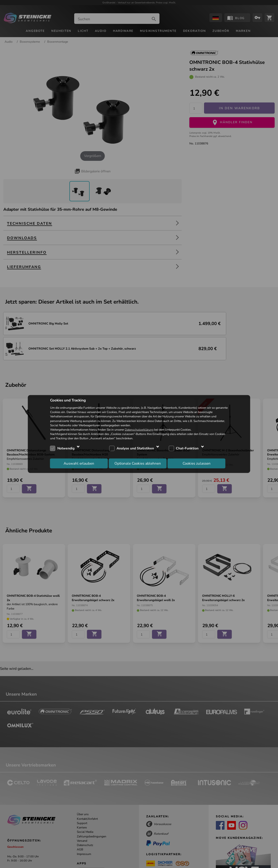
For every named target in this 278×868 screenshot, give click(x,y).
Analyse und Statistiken (135, 448)
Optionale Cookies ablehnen (138, 463)
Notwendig (66, 448)
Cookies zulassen (197, 463)
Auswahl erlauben (79, 463)
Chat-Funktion (187, 448)
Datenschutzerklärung (139, 430)
